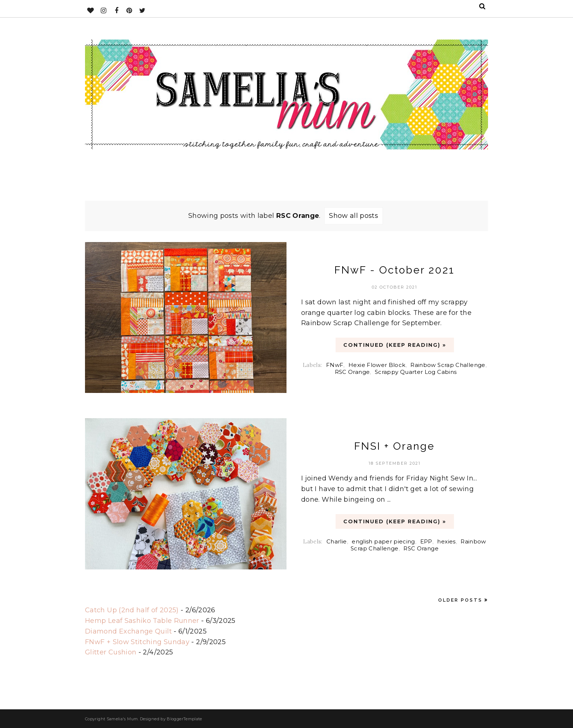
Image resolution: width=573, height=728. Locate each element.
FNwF (335, 365)
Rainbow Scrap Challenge (448, 365)
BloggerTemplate (184, 719)
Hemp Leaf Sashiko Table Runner (142, 621)
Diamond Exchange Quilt (128, 631)
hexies (446, 541)
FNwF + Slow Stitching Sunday (137, 642)
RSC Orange (352, 372)
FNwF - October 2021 (395, 270)
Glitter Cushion (111, 652)
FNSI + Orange (395, 446)
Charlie (337, 541)
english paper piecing (383, 541)
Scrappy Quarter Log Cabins (416, 372)
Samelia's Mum (122, 719)
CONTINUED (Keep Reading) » (395, 345)
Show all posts (354, 216)
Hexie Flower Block (377, 365)
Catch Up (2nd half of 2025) (132, 610)
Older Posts (460, 600)
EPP (426, 541)
